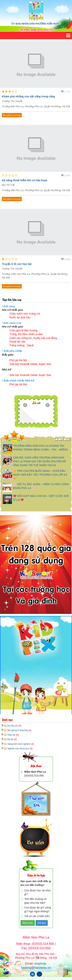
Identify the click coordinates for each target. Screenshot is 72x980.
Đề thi (12, 739)
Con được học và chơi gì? (36, 892)
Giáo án (13, 735)
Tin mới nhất (62, 439)
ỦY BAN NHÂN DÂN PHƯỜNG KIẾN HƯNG (36, 24)
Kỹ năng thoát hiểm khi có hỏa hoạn (25, 180)
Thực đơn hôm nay (12, 299)
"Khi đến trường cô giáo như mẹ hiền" (33, 901)
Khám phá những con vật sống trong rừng (28, 96)
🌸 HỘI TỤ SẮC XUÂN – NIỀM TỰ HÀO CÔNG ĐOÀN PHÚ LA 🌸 (41, 486)
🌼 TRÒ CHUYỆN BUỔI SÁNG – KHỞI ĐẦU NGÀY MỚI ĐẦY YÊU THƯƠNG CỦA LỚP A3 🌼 (40, 475)
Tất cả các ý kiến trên (35, 916)
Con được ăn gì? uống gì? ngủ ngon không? (36, 909)
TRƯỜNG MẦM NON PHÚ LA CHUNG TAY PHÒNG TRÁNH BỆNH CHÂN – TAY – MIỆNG (40, 448)
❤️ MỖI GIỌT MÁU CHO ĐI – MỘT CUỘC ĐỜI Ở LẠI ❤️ (41, 498)
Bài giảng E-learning (12, 115)
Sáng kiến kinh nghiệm (21, 744)
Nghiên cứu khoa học (20, 749)
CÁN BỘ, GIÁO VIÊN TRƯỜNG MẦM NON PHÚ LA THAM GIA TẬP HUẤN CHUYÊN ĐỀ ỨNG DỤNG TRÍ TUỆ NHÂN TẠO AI (40, 461)
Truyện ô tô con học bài (17, 264)
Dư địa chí (14, 726)
